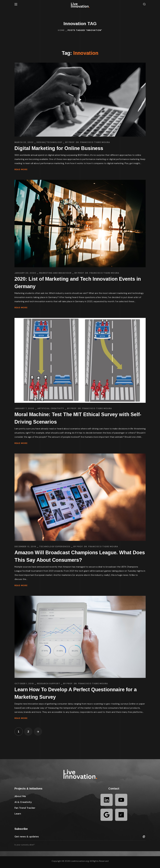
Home (61, 30)
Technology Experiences (55, 547)
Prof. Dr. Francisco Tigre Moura (89, 142)
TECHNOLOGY (54, 142)
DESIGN (41, 142)
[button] (144, 4)
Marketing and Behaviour (55, 273)
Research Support (49, 684)
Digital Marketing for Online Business (59, 148)
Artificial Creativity (51, 408)
